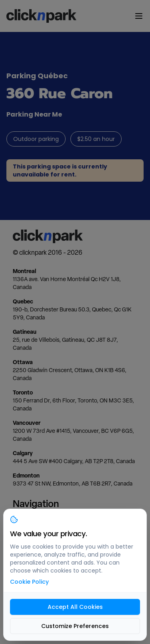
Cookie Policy (29, 582)
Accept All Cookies (75, 607)
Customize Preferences (75, 626)
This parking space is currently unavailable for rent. (60, 170)
